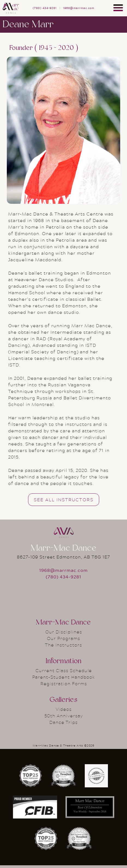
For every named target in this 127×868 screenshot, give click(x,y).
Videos (64, 709)
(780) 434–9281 (45, 8)
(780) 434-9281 (63, 577)
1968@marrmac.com (79, 8)
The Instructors (63, 645)
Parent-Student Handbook (64, 677)
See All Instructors (64, 500)
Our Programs (63, 638)
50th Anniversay (64, 716)
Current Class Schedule (64, 670)
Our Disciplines (64, 632)
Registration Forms (64, 683)
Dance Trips (63, 722)
